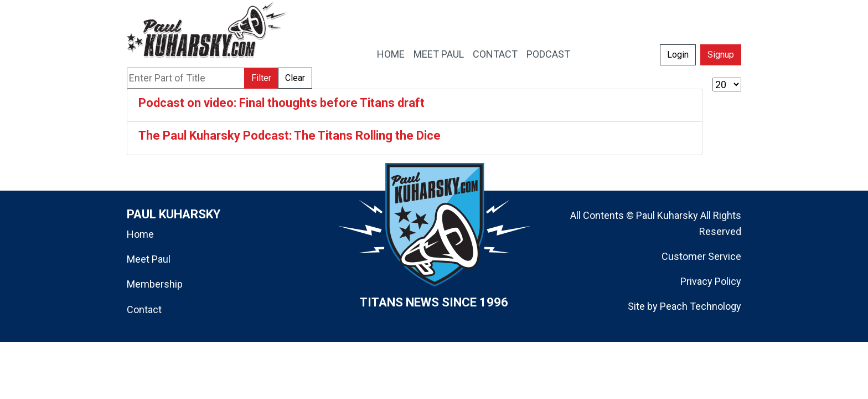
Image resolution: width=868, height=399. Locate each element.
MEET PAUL (439, 54)
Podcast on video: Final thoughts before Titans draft (281, 103)
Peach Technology (701, 306)
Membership (155, 284)
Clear (295, 78)
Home (140, 234)
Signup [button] (721, 55)
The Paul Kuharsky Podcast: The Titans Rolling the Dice (290, 135)
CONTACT (495, 54)
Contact (144, 310)
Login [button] (678, 55)
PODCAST (548, 54)
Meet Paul (149, 259)
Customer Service (701, 256)
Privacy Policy (711, 281)
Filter (261, 78)
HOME (391, 54)
